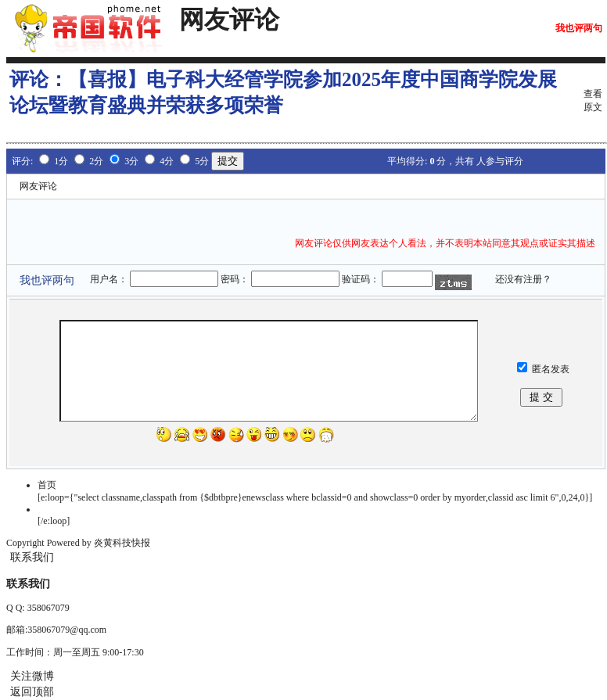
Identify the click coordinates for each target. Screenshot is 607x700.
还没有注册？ (523, 279)
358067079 (48, 608)
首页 (47, 485)
